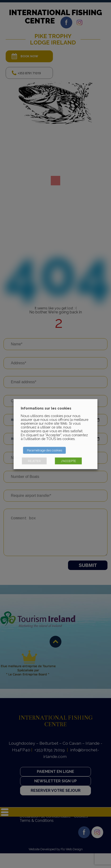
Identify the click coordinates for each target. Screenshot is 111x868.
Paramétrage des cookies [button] (45, 450)
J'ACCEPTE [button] (68, 461)
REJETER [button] (34, 461)
